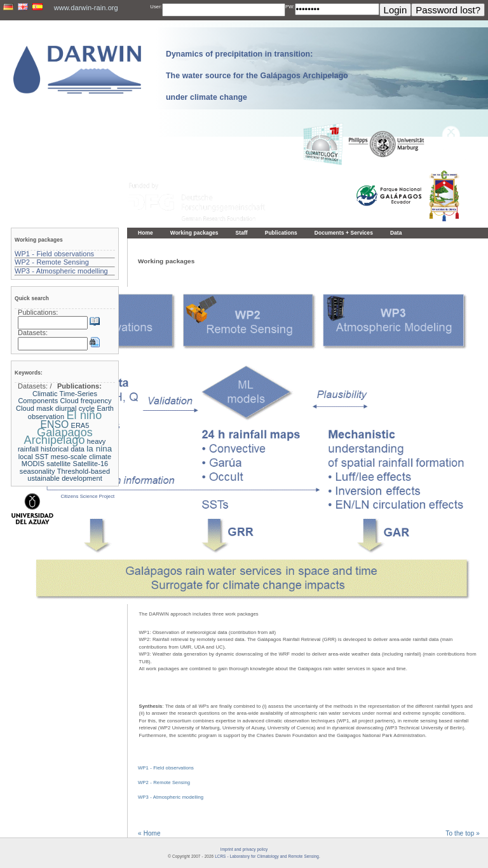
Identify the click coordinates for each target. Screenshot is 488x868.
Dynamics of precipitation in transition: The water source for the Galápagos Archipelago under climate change (257, 76)
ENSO (55, 424)
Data (396, 233)
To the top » (463, 833)
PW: (290, 7)
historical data (63, 449)
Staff (242, 233)
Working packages (194, 233)
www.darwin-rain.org (86, 8)
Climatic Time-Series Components (58, 397)
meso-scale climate (81, 457)
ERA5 (80, 425)
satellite (58, 464)
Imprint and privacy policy (244, 849)
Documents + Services (344, 233)
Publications (281, 233)
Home (146, 233)
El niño (85, 415)
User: (156, 7)
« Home (149, 833)
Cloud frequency (86, 401)
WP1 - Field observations (166, 768)
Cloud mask (35, 408)
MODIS (33, 464)
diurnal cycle (75, 408)
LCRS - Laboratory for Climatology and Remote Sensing (267, 856)
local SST (34, 457)
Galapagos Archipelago (58, 436)
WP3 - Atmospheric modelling (171, 797)
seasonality (37, 471)
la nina (99, 449)
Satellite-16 (91, 464)
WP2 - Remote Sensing (164, 782)
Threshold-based (84, 471)
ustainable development (65, 478)
